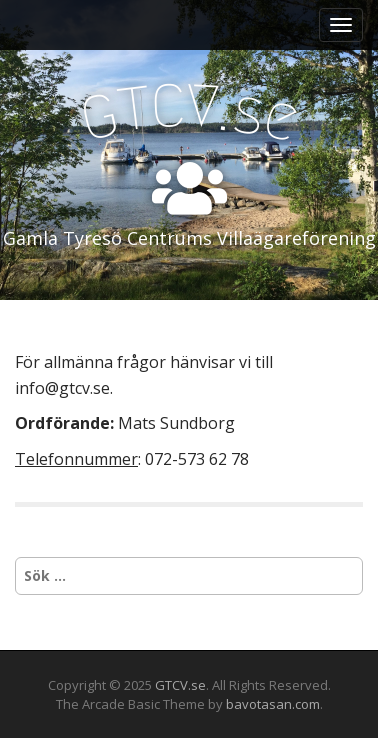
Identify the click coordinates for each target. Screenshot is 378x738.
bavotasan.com (273, 704)
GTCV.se (180, 685)
